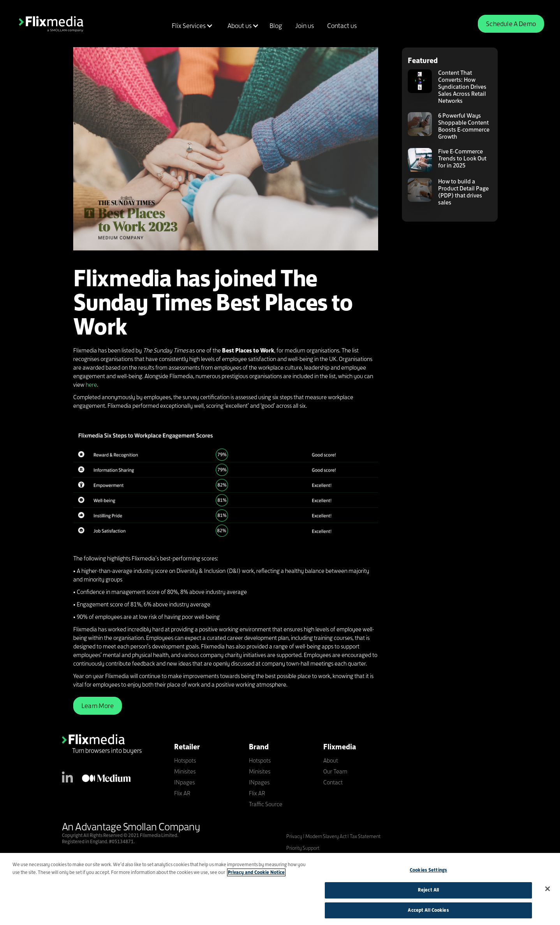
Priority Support (303, 848)
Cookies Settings (428, 872)
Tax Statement (365, 836)
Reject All (428, 892)
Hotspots (185, 760)
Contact (333, 782)
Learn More (98, 706)
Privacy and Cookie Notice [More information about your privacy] (256, 875)
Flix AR (182, 793)
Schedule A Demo (511, 24)
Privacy (295, 836)
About (331, 760)
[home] (51, 24)
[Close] (548, 891)
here (91, 385)
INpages (184, 782)
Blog (276, 26)
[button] (191, 26)
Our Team (335, 771)
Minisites (185, 771)
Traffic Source (266, 804)
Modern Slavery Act (326, 836)
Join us (305, 26)
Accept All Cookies (428, 913)
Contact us (342, 26)
